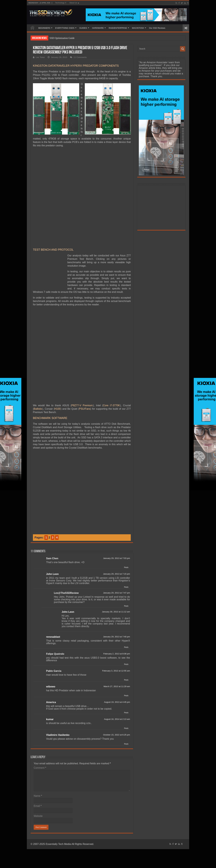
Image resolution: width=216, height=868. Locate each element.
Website (38, 750)
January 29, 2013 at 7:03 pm (117, 492)
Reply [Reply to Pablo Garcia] (126, 614)
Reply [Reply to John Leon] (126, 521)
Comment (40, 702)
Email (38, 740)
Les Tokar (40, 57)
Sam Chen (52, 492)
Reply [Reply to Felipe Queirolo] (126, 598)
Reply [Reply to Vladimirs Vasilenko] (126, 678)
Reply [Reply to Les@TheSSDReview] (126, 540)
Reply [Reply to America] (126, 647)
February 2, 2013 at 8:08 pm (117, 588)
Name (38, 730)
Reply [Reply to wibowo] (126, 629)
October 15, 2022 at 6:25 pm (117, 669)
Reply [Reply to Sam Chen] (126, 501)
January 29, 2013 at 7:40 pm (117, 571)
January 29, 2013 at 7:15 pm (117, 508)
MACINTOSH (138, 28)
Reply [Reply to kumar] (126, 662)
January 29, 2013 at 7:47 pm (117, 527)
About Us (73, 3)
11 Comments (80, 57)
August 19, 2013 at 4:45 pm (117, 636)
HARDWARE (98, 28)
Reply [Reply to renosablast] (126, 581)
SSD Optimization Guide (62, 38)
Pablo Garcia (54, 605)
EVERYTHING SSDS (65, 28)
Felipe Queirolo (55, 588)
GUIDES (83, 28)
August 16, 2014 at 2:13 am (117, 653)
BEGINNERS (44, 28)
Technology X (61, 3)
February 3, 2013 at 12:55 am (116, 605)
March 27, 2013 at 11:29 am (117, 620)
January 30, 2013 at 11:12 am (116, 546)
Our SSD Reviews (157, 28)
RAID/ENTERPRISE (118, 28)
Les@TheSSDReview (66, 527)
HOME (32, 28)
